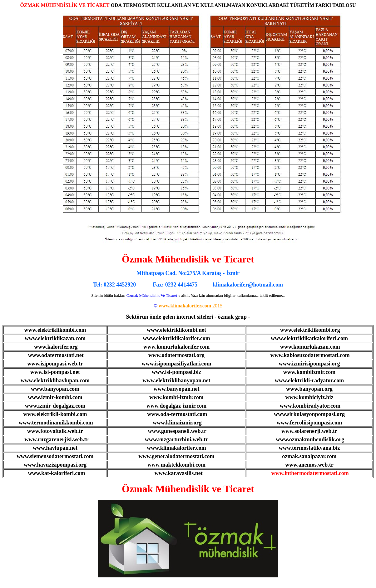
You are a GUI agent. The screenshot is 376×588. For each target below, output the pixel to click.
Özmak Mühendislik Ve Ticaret (152, 295)
